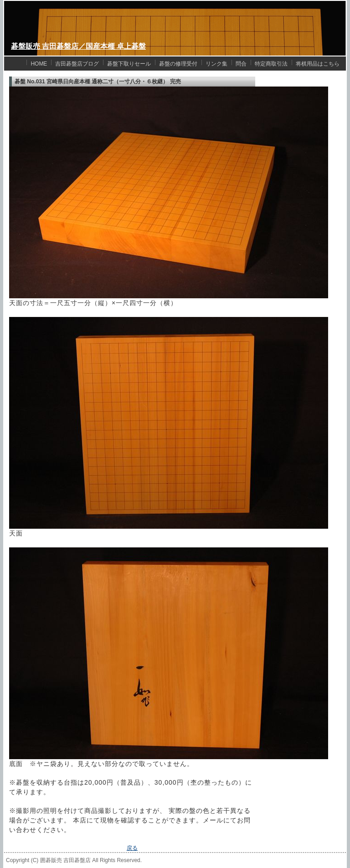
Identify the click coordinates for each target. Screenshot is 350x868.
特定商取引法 (271, 64)
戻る (132, 848)
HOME (39, 64)
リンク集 (216, 64)
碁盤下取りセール (129, 64)
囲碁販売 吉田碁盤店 (65, 860)
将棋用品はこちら (318, 64)
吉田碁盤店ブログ (77, 64)
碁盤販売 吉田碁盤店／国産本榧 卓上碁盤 (78, 46)
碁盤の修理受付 (178, 64)
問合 (241, 64)
